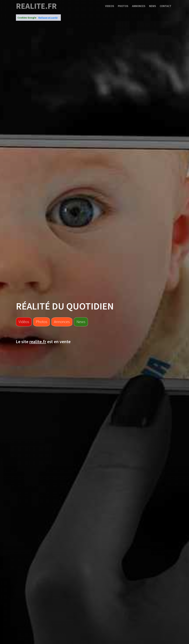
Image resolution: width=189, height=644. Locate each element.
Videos (110, 6)
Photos (123, 6)
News (153, 6)
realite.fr (36, 6)
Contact (166, 6)
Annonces (139, 6)
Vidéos (24, 322)
